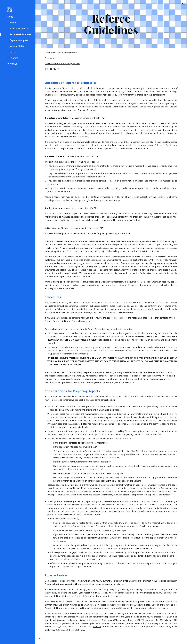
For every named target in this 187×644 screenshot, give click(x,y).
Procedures (50, 58)
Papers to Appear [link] (19, 40)
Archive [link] (13, 64)
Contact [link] (14, 58)
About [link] (13, 23)
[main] (111, 24)
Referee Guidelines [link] (20, 34)
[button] (184, 4)
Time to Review (52, 69)
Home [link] (10, 17)
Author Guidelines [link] (19, 28)
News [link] (12, 52)
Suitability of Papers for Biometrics (61, 53)
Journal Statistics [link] (18, 46)
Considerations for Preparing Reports (62, 63)
